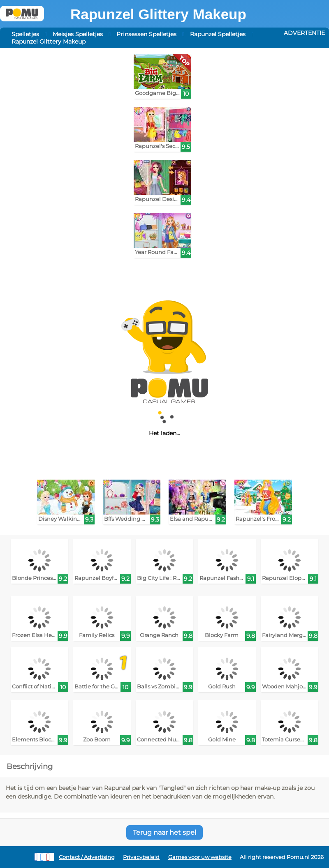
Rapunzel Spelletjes (218, 34)
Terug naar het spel (164, 832)
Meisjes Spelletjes (78, 34)
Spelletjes (25, 34)
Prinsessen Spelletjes (146, 34)
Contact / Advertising (87, 857)
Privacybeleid (141, 857)
